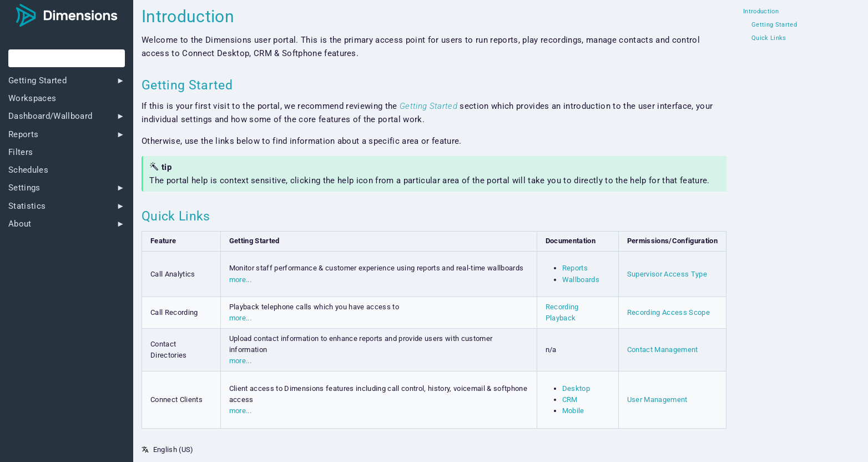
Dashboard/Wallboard (50, 116)
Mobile (573, 411)
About (20, 224)
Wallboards (581, 280)
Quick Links (769, 38)
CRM (570, 400)
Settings (24, 188)
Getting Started (37, 81)
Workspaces (32, 99)
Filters (21, 152)
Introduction (761, 12)
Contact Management (663, 350)
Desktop (576, 388)
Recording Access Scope (668, 312)
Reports (23, 135)
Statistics (27, 206)
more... (240, 280)
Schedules (28, 170)
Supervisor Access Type (667, 274)
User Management (657, 400)
